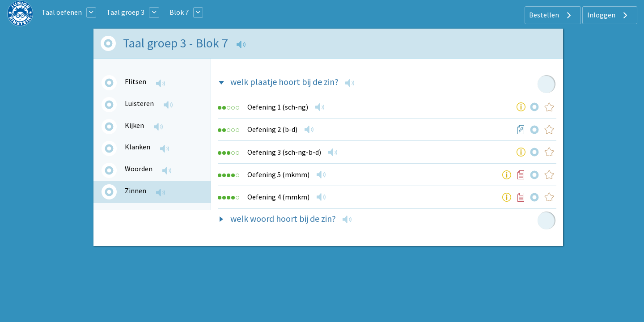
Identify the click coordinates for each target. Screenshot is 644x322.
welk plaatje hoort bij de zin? (284, 82)
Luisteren (139, 103)
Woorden (139, 169)
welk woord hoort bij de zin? (283, 218)
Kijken (134, 125)
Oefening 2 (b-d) (272, 129)
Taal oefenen (62, 12)
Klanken (138, 147)
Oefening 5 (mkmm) (278, 174)
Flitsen (136, 81)
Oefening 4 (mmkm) (278, 197)
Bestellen (551, 15)
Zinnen (136, 191)
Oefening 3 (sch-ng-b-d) (284, 152)
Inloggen (608, 15)
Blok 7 (179, 12)
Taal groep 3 (125, 12)
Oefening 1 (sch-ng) (278, 107)
